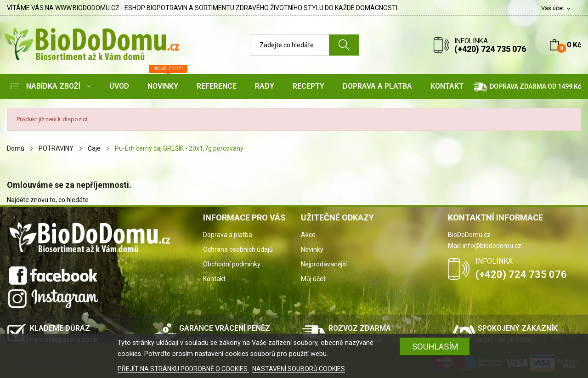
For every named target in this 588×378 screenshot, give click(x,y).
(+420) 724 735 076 (490, 49)
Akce (308, 235)
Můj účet (313, 279)
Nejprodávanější (324, 264)
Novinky (312, 249)
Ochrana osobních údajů (238, 249)
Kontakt (214, 279)
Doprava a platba (228, 235)
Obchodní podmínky (232, 264)
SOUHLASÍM (435, 347)
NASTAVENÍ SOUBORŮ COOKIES (299, 369)
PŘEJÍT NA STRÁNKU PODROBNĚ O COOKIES (183, 369)
